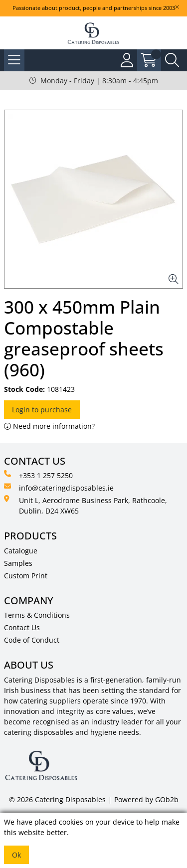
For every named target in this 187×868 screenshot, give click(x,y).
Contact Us (22, 627)
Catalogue (21, 551)
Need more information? (49, 426)
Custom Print (26, 576)
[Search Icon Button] (172, 60)
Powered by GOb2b (146, 799)
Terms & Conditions (37, 615)
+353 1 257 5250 (38, 475)
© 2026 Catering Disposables (57, 799)
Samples (18, 563)
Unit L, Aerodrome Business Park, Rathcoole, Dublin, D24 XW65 (86, 505)
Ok (16, 855)
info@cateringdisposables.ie (59, 488)
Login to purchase (42, 410)
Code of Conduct (32, 640)
